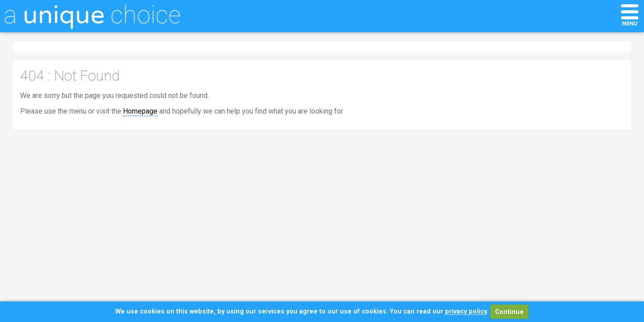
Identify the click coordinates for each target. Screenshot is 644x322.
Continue (509, 312)
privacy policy (466, 312)
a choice (92, 15)
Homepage (140, 111)
